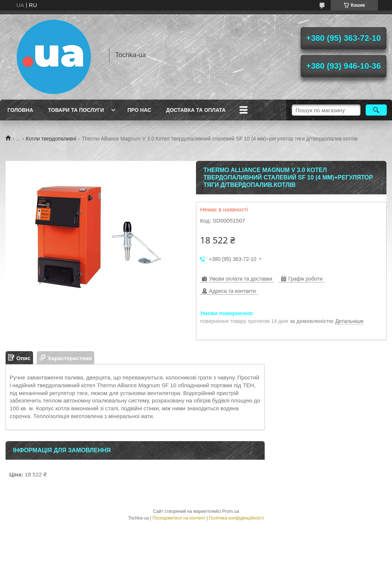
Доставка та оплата (196, 110)
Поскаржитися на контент (179, 518)
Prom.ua (231, 511)
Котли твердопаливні (51, 139)
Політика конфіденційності (236, 518)
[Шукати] (376, 110)
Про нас (139, 110)
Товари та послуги (76, 110)
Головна (20, 110)
